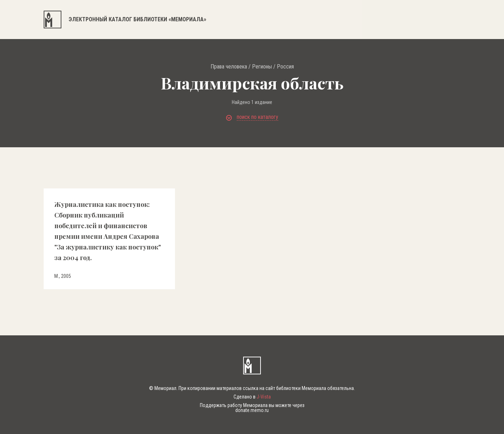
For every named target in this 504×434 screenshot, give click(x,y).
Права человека (229, 67)
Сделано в (252, 397)
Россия (285, 67)
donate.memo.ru (252, 410)
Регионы (262, 67)
